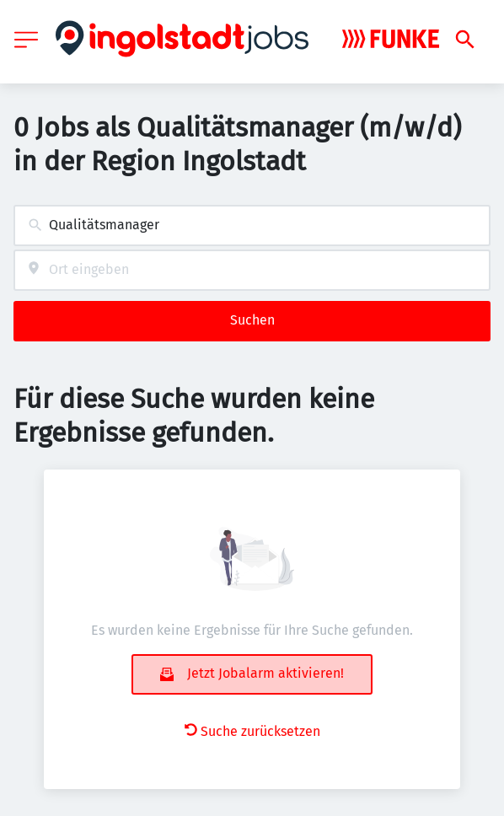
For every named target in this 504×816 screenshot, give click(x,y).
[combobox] (252, 225)
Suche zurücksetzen (252, 731)
